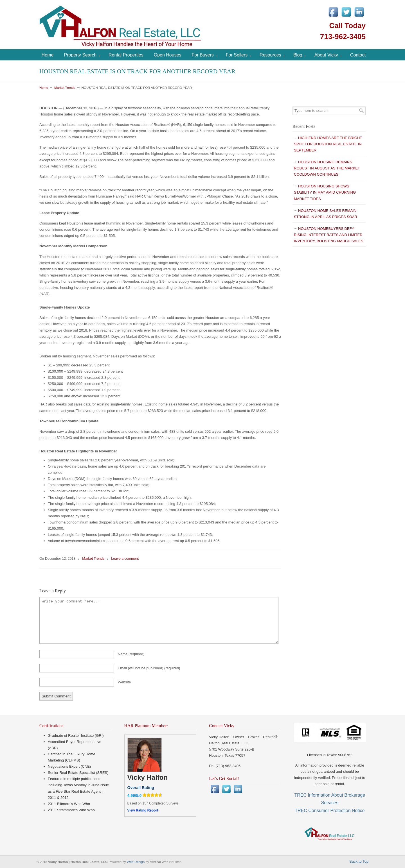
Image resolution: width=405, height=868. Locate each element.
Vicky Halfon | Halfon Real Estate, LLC (152, 25)
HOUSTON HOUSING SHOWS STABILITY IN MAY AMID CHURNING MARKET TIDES (325, 192)
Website (124, 682)
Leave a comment (125, 559)
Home (44, 88)
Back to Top (359, 861)
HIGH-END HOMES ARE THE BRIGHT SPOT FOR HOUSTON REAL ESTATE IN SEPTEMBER (328, 144)
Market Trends (65, 88)
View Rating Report (143, 810)
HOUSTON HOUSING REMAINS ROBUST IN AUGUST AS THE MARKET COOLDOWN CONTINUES (327, 168)
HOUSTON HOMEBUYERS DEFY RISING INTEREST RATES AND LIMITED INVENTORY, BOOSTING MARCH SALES (328, 235)
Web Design (136, 862)
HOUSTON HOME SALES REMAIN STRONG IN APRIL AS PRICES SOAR (326, 214)
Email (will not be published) (149, 668)
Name (131, 654)
